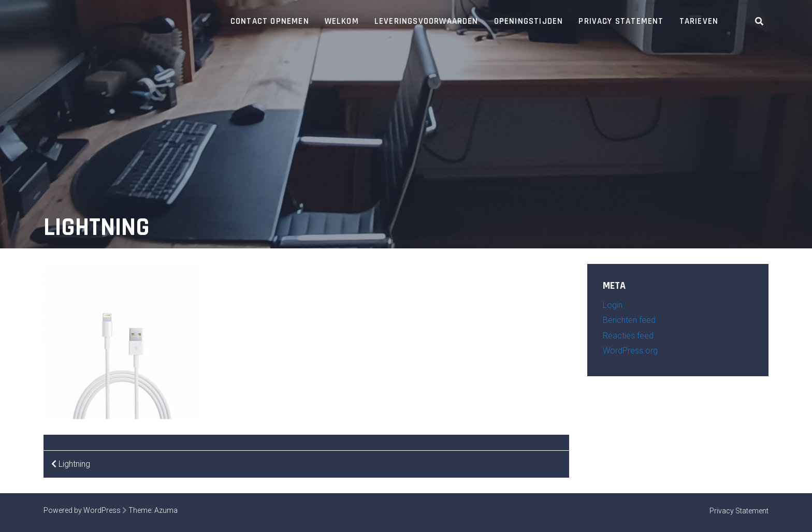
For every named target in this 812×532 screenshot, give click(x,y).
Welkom (342, 21)
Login (613, 305)
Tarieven (699, 21)
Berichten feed (629, 320)
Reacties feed (628, 336)
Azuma (166, 510)
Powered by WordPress (82, 510)
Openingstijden (529, 21)
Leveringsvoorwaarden (426, 21)
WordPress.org (630, 351)
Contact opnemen (270, 21)
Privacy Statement (621, 21)
